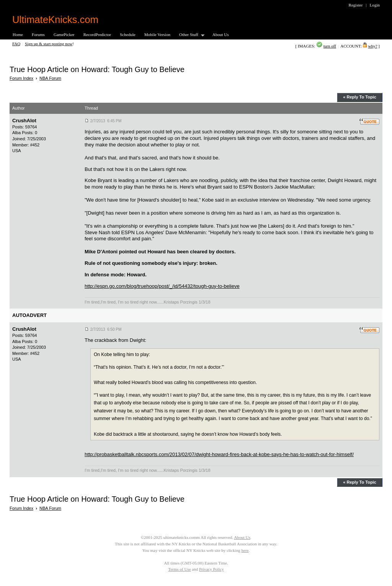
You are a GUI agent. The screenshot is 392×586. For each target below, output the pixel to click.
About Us (221, 34)
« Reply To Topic (360, 97)
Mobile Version (157, 34)
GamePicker (64, 34)
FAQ (16, 44)
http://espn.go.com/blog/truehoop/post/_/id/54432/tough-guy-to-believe (162, 286)
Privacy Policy (212, 569)
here (245, 550)
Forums (38, 34)
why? (373, 46)
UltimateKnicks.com (55, 20)
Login (375, 5)
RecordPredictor (97, 34)
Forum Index (21, 78)
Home (18, 34)
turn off (330, 46)
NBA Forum (50, 78)
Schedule (128, 34)
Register (356, 5)
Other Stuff (189, 35)
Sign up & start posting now (49, 44)
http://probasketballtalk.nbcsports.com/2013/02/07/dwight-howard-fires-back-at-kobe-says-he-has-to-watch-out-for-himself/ (219, 454)
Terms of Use (179, 569)
